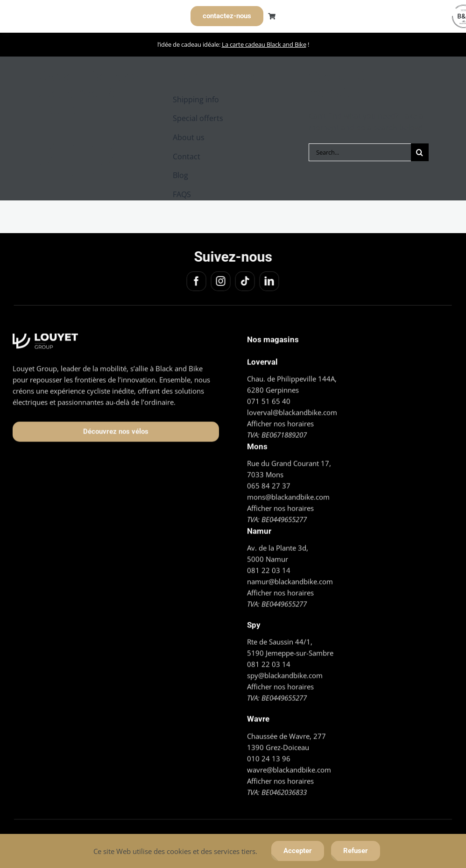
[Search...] (360, 152)
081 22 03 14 (269, 569)
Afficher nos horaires (280, 422)
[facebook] (195, 281)
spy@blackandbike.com (285, 674)
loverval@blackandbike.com (292, 411)
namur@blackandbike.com (290, 580)
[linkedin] (268, 281)
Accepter (298, 851)
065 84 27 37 (269, 484)
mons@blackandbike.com (288, 496)
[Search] (420, 152)
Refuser (356, 851)
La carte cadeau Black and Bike (264, 44)
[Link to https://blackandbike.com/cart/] (272, 16)
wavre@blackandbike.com (289, 768)
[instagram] (219, 281)
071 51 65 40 (269, 399)
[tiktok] (244, 281)
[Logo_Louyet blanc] (45, 336)
